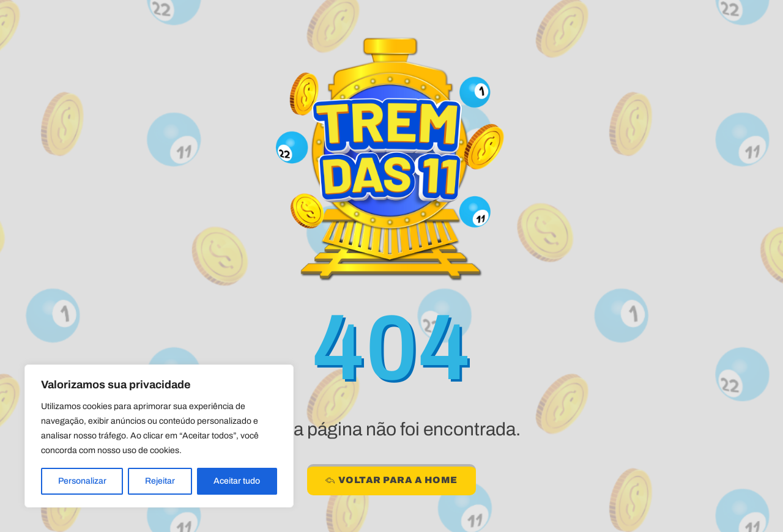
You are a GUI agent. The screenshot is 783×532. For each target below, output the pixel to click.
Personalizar (82, 481)
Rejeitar (160, 481)
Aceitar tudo (237, 481)
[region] (159, 436)
